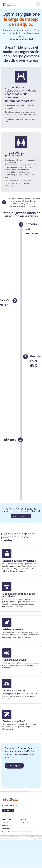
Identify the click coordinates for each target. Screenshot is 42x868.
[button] (38, 4)
